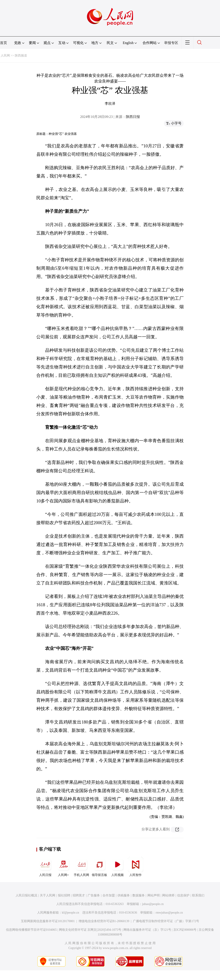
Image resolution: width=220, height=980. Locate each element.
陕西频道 (21, 56)
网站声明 (154, 895)
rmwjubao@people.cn (169, 913)
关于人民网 (48, 895)
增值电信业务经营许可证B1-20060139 (104, 921)
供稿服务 (124, 895)
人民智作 (136, 867)
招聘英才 (79, 895)
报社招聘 (64, 895)
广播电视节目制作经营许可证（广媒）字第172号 (166, 921)
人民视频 (117, 867)
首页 (4, 43)
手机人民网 (81, 867)
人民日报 (45, 867)
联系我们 (198, 895)
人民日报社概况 (26, 895)
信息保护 (183, 895)
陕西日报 (133, 117)
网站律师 (168, 895)
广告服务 (94, 895)
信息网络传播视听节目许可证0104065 (31, 930)
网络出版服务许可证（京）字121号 (147, 930)
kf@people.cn (71, 913)
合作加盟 (109, 895)
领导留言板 (99, 867)
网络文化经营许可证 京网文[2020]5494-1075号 (90, 930)
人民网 (5, 56)
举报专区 (171, 43)
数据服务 (139, 895)
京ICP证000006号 (185, 930)
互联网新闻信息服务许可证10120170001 (48, 921)
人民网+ (63, 867)
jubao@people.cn (153, 904)
